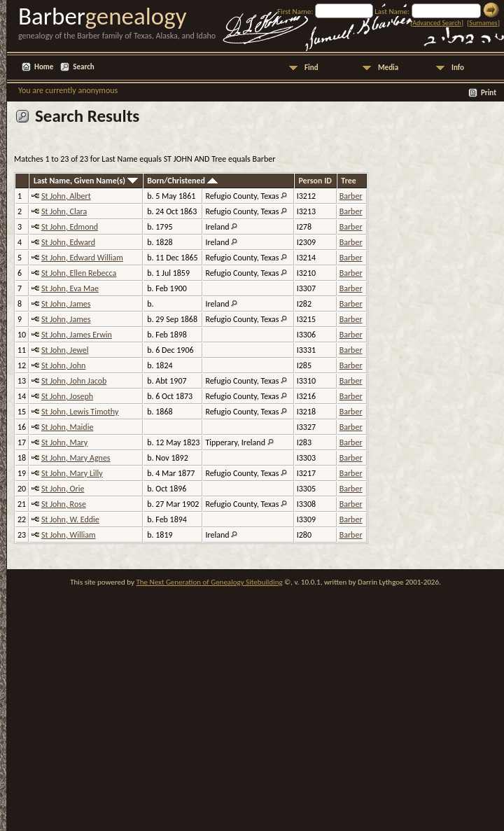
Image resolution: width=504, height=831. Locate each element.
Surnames (483, 23)
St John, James (66, 304)
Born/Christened (182, 181)
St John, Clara (64, 211)
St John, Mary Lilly (72, 473)
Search (83, 67)
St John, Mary (64, 442)
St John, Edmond (70, 227)
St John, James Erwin (77, 335)
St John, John (63, 365)
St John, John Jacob (74, 381)
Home (44, 67)
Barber (351, 196)
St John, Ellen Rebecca (79, 273)
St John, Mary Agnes (76, 458)
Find (311, 68)
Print (489, 93)
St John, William (69, 535)
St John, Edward (68, 242)
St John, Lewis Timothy (80, 412)
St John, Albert (66, 196)
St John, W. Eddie (70, 519)
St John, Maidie (68, 427)
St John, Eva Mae (70, 288)
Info (458, 68)
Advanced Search (436, 23)
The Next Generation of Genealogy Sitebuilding (209, 582)
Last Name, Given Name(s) (86, 181)
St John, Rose (64, 504)
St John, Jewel (65, 350)
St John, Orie (63, 489)
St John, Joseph (67, 396)
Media (388, 68)
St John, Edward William (82, 258)
